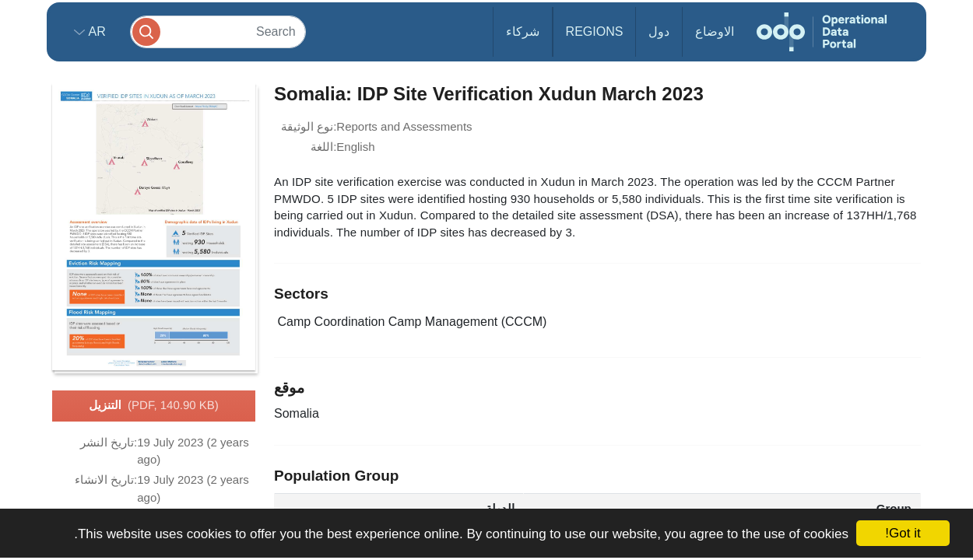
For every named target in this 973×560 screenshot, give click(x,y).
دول (659, 31)
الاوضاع (715, 31)
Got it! (903, 533)
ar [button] (95, 31)
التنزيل (154, 406)
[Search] (218, 31)
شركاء (523, 31)
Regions (595, 31)
